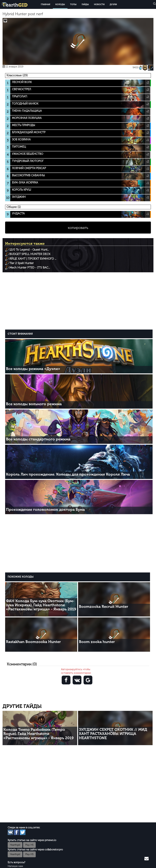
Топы (73, 4)
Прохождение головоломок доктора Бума (45, 510)
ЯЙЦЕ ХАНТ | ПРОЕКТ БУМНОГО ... (33, 259)
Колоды (60, 4)
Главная (46, 4)
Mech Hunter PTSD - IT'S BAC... (30, 268)
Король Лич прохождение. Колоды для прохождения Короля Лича (68, 474)
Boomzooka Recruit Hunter (104, 607)
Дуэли (113, 4)
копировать (78, 228)
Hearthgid (15, 845)
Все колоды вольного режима (34, 404)
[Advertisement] (79, 301)
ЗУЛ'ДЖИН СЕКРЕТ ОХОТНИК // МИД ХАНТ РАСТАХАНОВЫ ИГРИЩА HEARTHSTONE (113, 734)
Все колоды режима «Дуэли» (33, 369)
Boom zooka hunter (97, 642)
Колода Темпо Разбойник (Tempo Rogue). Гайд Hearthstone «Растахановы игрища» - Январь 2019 (39, 734)
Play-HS (29, 845)
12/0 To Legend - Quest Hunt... (29, 250)
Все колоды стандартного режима (38, 439)
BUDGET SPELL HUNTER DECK (30, 254)
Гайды (85, 4)
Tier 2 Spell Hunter (22, 263)
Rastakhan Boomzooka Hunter (33, 642)
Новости (99, 4)
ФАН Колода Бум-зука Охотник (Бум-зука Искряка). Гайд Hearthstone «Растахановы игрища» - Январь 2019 (41, 605)
